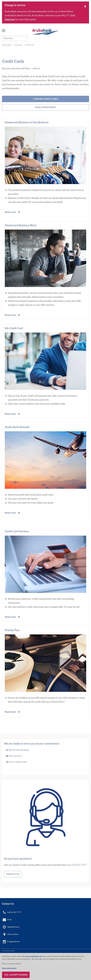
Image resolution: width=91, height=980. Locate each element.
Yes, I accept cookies (16, 975)
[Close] (85, 6)
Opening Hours (13, 927)
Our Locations (13, 934)
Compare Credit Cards (46, 99)
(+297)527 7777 (78, 865)
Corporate (18, 45)
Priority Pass (12, 630)
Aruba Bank (7, 45)
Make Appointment (45, 107)
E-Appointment (13, 942)
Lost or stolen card (15, 762)
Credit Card (29, 45)
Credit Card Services (17, 531)
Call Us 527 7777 (14, 912)
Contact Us (13, 874)
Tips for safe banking (16, 750)
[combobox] (14, 38)
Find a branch (15, 756)
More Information (9, 968)
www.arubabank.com (34, 956)
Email (9, 920)
